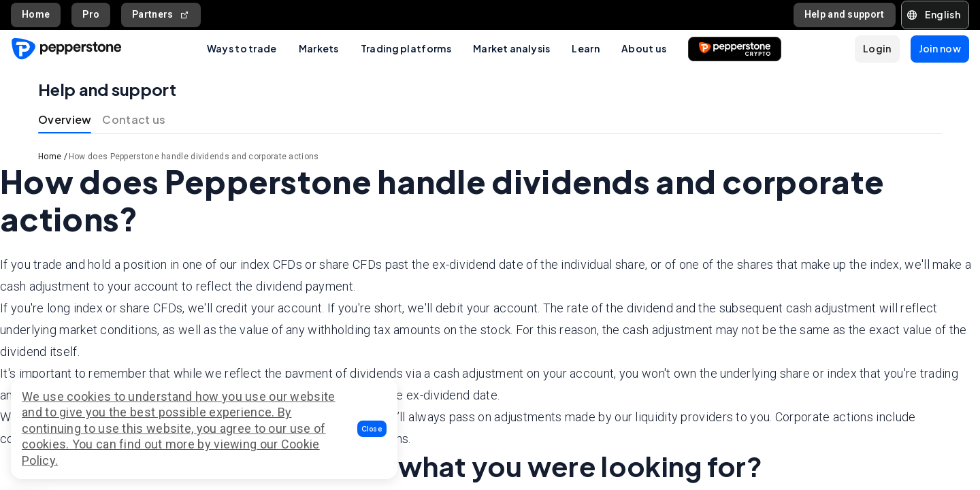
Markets (319, 48)
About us (644, 48)
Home (36, 14)
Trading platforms (406, 48)
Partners (161, 15)
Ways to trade (242, 48)
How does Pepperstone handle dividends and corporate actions (194, 157)
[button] (372, 429)
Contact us (134, 119)
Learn (586, 48)
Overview (65, 119)
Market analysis (512, 48)
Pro (91, 14)
